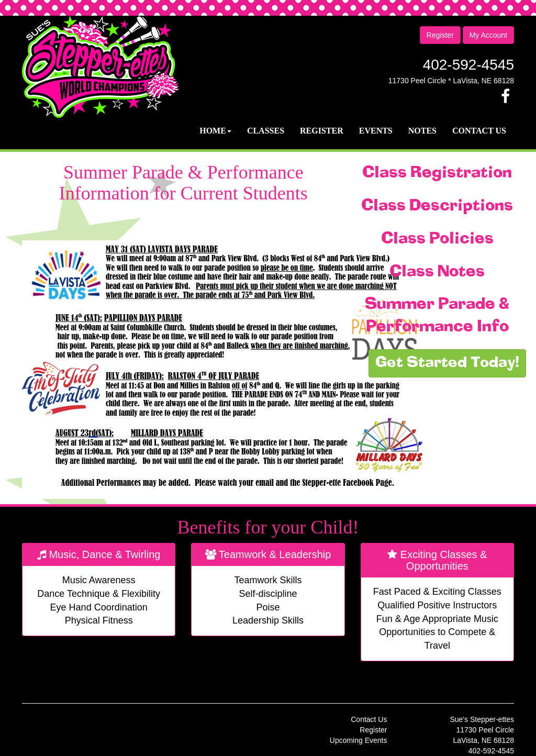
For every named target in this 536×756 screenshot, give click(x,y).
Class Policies (437, 239)
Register (440, 35)
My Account (488, 35)
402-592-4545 (468, 65)
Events (376, 131)
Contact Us (479, 131)
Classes (266, 131)
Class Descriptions (437, 206)
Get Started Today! (447, 363)
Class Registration (437, 173)
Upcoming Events (359, 740)
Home (215, 131)
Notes (422, 131)
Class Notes (437, 272)
